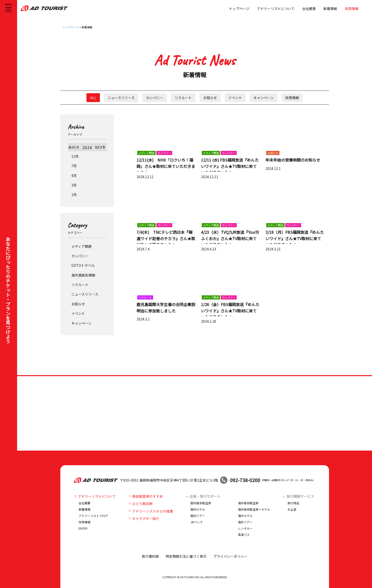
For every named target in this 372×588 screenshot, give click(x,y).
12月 (75, 156)
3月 (74, 185)
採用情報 (352, 8)
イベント (235, 98)
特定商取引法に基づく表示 (186, 556)
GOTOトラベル (83, 265)
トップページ (239, 8)
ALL (93, 98)
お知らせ (210, 98)
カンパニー (155, 98)
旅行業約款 (150, 556)
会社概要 (309, 8)
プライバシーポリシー (230, 556)
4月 (74, 175)
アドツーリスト (46, 8)
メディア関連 (81, 246)
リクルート (183, 98)
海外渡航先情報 (83, 275)
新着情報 (330, 8)
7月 (74, 166)
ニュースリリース (121, 98)
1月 (74, 195)
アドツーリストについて (276, 8)
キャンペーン (264, 98)
